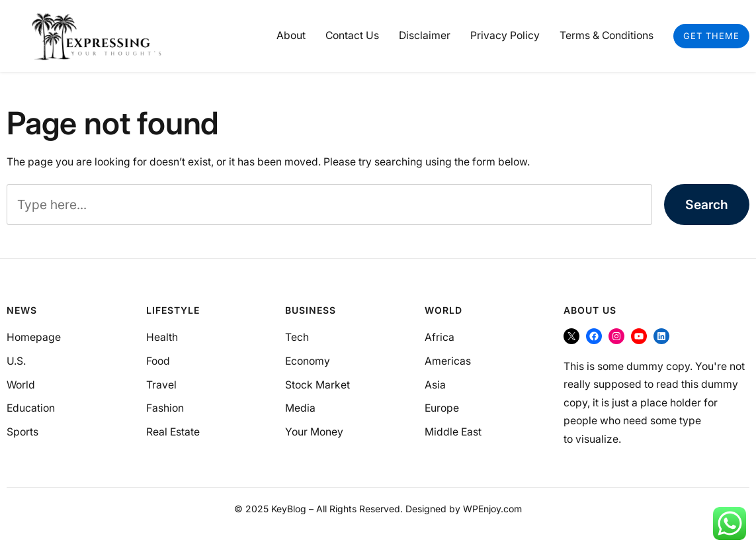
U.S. (16, 361)
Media (300, 408)
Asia (435, 385)
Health (162, 337)
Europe (442, 408)
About (291, 35)
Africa (440, 337)
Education (31, 408)
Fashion (165, 408)
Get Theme (711, 36)
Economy (308, 361)
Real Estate (173, 432)
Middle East (453, 432)
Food (158, 361)
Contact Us (352, 35)
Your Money (314, 432)
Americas (448, 361)
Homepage (34, 337)
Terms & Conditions (607, 35)
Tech (297, 337)
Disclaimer (425, 35)
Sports (22, 432)
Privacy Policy (505, 35)
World (21, 385)
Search (707, 205)
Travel (161, 385)
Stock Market (317, 385)
